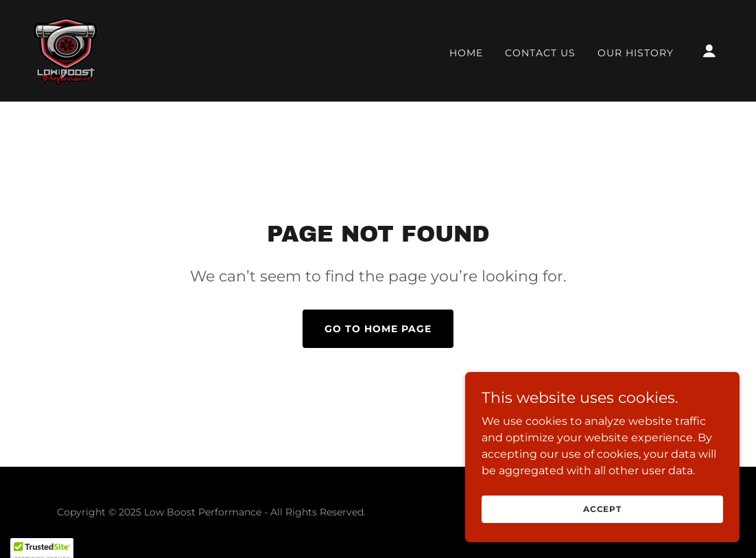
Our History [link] (636, 53)
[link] (66, 50)
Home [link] (466, 53)
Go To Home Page (378, 329)
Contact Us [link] (540, 53)
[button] (709, 51)
